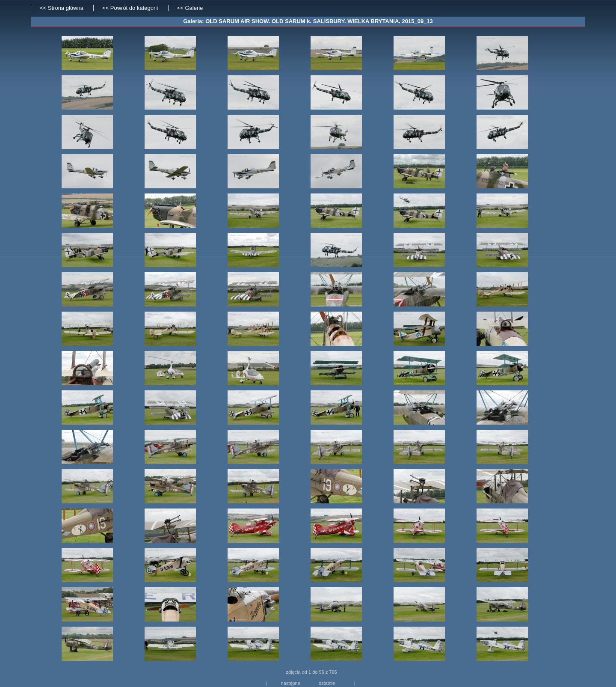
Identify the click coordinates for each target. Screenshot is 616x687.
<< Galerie (190, 8)
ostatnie (327, 683)
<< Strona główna (62, 8)
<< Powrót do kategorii (131, 8)
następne (291, 683)
